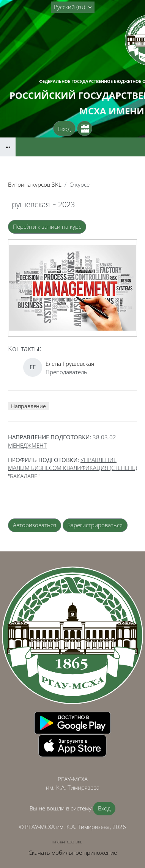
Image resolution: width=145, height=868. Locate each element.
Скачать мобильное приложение (73, 852)
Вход (64, 129)
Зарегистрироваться (95, 525)
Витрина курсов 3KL (35, 184)
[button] (73, 7)
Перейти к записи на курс (47, 226)
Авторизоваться (35, 525)
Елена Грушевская (70, 364)
